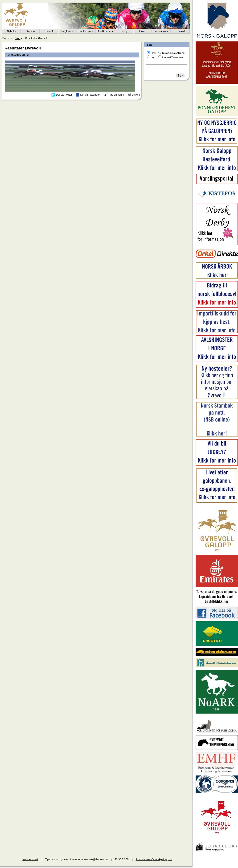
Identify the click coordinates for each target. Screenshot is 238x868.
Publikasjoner (87, 31)
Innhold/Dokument (173, 57)
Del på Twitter (64, 95)
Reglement (68, 31)
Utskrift (136, 95)
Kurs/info (49, 31)
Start (18, 38)
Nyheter (12, 31)
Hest (154, 53)
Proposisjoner (161, 31)
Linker (143, 31)
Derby (124, 31)
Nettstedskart (30, 859)
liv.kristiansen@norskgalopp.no (154, 859)
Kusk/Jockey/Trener (174, 53)
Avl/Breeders (105, 31)
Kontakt (180, 31)
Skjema (30, 31)
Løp (153, 57)
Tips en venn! (116, 95)
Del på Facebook (90, 95)
